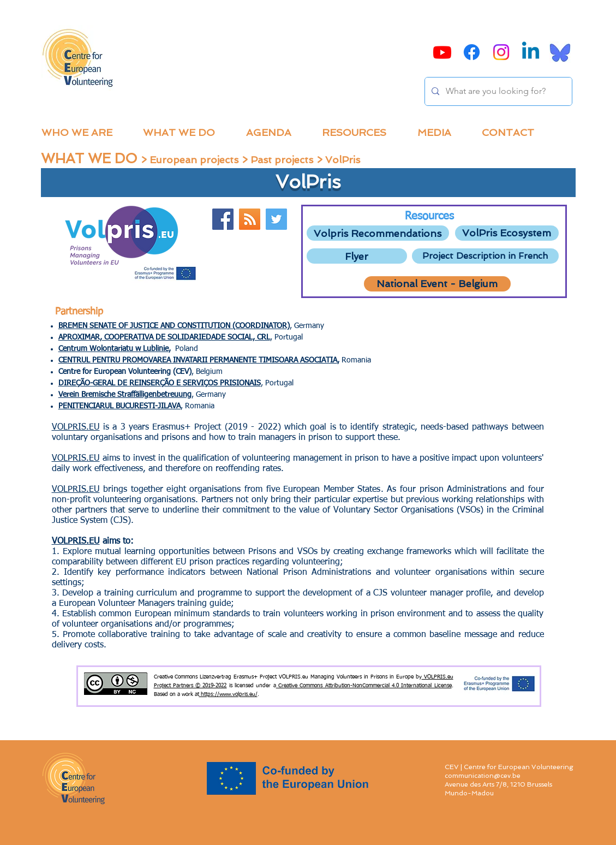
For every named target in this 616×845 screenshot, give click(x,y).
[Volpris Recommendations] (378, 233)
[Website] (250, 219)
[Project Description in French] (485, 256)
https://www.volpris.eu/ (228, 694)
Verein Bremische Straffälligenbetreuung (125, 395)
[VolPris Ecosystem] (507, 233)
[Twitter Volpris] (276, 219)
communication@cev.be (483, 776)
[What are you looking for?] (497, 91)
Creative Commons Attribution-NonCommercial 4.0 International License (364, 686)
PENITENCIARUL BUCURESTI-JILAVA (119, 406)
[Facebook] (223, 219)
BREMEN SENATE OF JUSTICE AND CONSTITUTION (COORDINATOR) (174, 326)
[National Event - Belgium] (437, 284)
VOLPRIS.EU (76, 427)
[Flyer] (357, 256)
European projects (194, 160)
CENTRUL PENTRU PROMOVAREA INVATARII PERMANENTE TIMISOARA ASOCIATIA (198, 360)
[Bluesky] (560, 52)
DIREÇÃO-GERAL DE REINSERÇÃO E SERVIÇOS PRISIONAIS (160, 383)
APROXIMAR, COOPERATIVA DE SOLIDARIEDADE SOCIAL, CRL (164, 337)
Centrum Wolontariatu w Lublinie (113, 349)
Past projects (282, 160)
